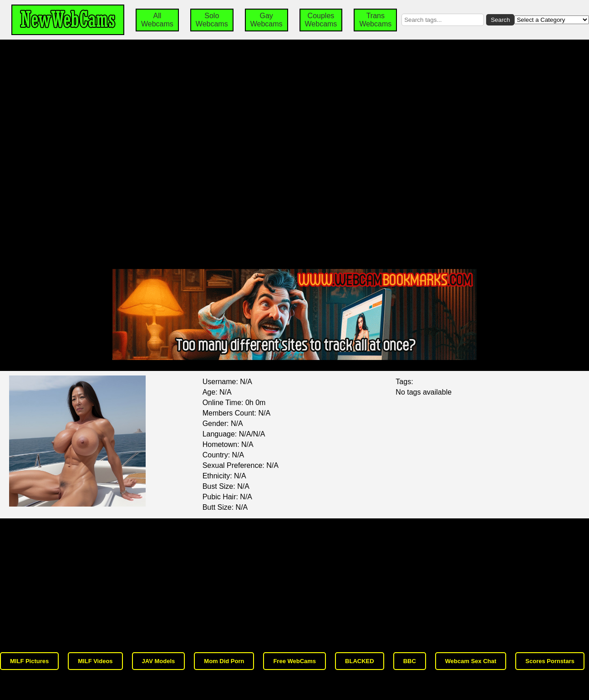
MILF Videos (95, 661)
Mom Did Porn (224, 661)
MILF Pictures (29, 661)
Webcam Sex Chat (471, 661)
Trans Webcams (375, 20)
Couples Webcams (321, 20)
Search (500, 20)
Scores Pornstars (550, 661)
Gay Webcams (267, 20)
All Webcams (157, 20)
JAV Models (159, 661)
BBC (410, 661)
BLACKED (360, 661)
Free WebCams (294, 661)
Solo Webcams (212, 20)
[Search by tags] (443, 20)
